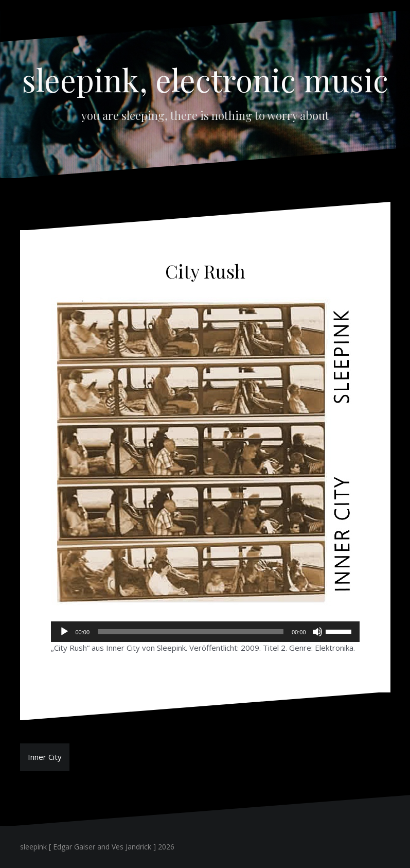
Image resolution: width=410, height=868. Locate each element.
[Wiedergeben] (64, 632)
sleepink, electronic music (205, 79)
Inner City (45, 757)
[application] (205, 632)
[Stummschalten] (317, 632)
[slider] (191, 632)
